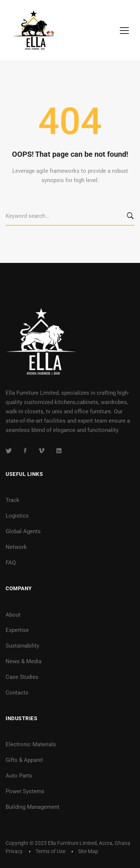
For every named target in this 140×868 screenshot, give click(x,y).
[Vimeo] (41, 451)
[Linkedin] (59, 451)
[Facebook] (25, 451)
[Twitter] (9, 451)
